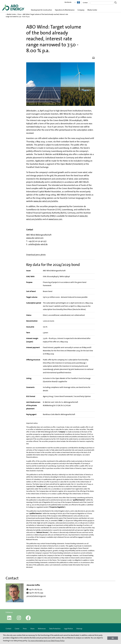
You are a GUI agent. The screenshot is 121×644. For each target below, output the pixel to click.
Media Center (92, 10)
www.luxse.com (55, 219)
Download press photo (36, 255)
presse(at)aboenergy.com (36, 596)
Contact (85, 3)
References (42, 629)
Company (81, 10)
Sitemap (79, 629)
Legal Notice (68, 629)
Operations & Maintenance (65, 10)
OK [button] (113, 638)
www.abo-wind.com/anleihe (46, 201)
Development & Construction (41, 10)
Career (17, 629)
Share (32, 629)
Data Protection (55, 629)
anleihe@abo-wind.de (38, 244)
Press (19, 14)
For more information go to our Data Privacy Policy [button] (46, 641)
